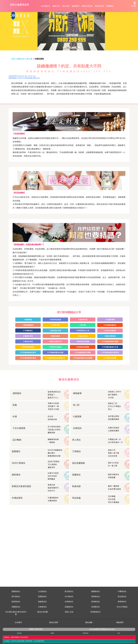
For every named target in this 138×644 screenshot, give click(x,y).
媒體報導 (76, 6)
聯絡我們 (120, 634)
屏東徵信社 (122, 614)
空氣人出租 (69, 624)
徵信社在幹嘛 (43, 624)
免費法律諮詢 (87, 6)
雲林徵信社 (96, 609)
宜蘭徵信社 (16, 619)
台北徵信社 (42, 603)
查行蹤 (30, 71)
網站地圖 (89, 634)
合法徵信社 (46, 6)
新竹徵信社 (16, 609)
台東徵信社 (42, 619)
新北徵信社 (69, 603)
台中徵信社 (69, 609)
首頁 (13, 71)
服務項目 (56, 6)
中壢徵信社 (122, 603)
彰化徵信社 (122, 609)
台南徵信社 (69, 614)
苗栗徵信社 (42, 609)
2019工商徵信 (122, 619)
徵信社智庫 (54, 634)
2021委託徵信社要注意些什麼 (16, 625)
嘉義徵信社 (42, 614)
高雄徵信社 (96, 614)
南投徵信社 (16, 614)
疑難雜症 (110, 6)
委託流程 (66, 6)
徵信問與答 (100, 6)
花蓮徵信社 (69, 619)
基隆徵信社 (16, 603)
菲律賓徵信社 (95, 624)
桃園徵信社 (96, 603)
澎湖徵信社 (96, 619)
